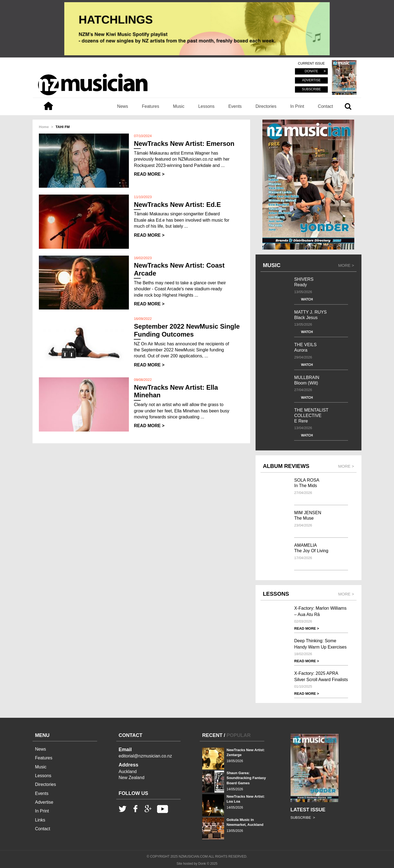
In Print (297, 106)
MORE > (346, 265)
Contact (325, 106)
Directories (266, 106)
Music (179, 106)
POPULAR (239, 735)
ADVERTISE (311, 80)
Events (235, 106)
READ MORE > (149, 174)
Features (151, 106)
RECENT (212, 735)
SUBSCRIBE (311, 89)
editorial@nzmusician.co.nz (145, 756)
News (123, 106)
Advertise (44, 802)
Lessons (206, 106)
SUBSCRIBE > (303, 818)
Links (40, 820)
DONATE (311, 71)
